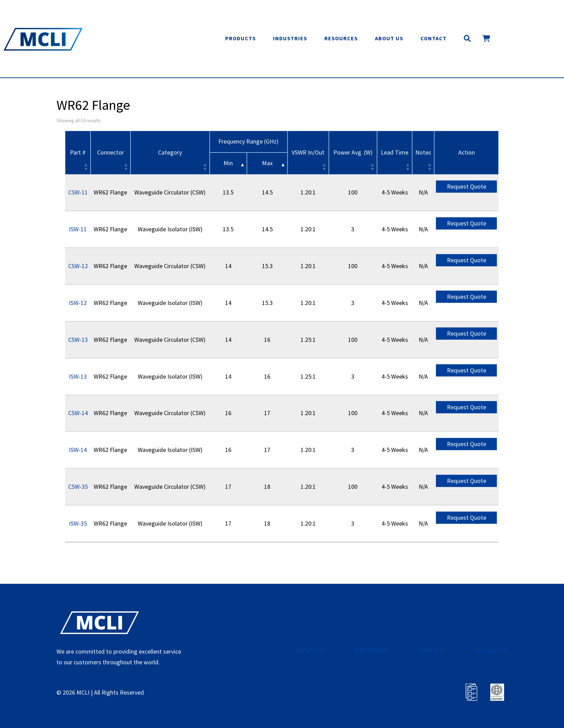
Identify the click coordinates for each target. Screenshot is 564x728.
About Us (389, 38)
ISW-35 (78, 523)
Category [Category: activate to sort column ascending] (170, 152)
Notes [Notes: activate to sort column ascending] (423, 152)
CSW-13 (78, 340)
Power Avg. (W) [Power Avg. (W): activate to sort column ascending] (353, 152)
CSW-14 (78, 413)
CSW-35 (78, 487)
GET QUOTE (491, 650)
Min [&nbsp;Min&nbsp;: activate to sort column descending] (228, 163)
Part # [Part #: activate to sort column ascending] (78, 152)
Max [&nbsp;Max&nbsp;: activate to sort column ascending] (267, 163)
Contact (434, 38)
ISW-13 (78, 376)
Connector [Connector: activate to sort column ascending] (111, 152)
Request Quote (467, 186)
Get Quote (537, 39)
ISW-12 (78, 303)
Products (241, 38)
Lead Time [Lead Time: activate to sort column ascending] (395, 152)
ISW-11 (78, 229)
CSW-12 (78, 266)
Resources (341, 38)
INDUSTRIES (370, 650)
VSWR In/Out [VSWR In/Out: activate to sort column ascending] (308, 152)
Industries (290, 38)
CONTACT (431, 650)
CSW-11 (78, 192)
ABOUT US (309, 650)
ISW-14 (78, 450)
